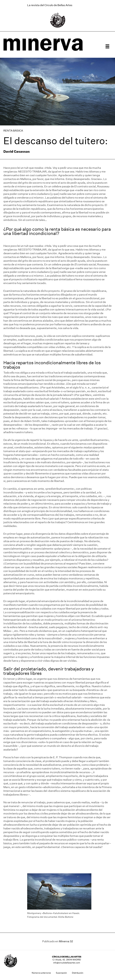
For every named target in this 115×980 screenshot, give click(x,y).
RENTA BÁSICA (13, 131)
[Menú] (107, 46)
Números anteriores (41, 973)
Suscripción (61, 973)
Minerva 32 (66, 941)
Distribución (78, 973)
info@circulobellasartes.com (67, 963)
